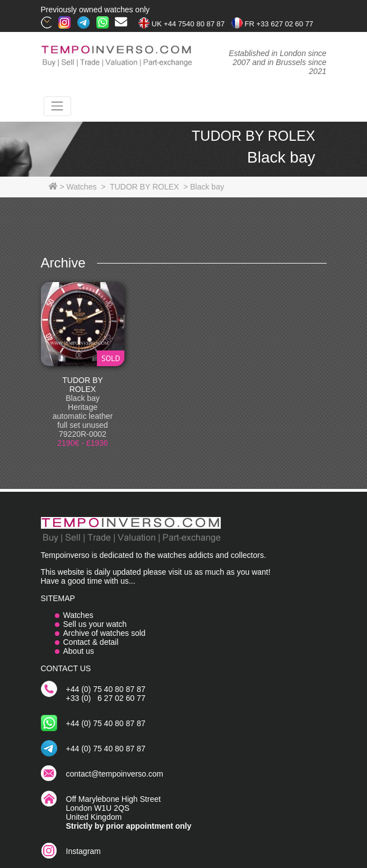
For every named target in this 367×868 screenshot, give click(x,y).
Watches (78, 615)
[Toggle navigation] (57, 106)
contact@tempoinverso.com (115, 774)
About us (79, 651)
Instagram (83, 851)
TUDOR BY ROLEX (82, 385)
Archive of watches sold (104, 633)
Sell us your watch (95, 624)
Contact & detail (91, 642)
